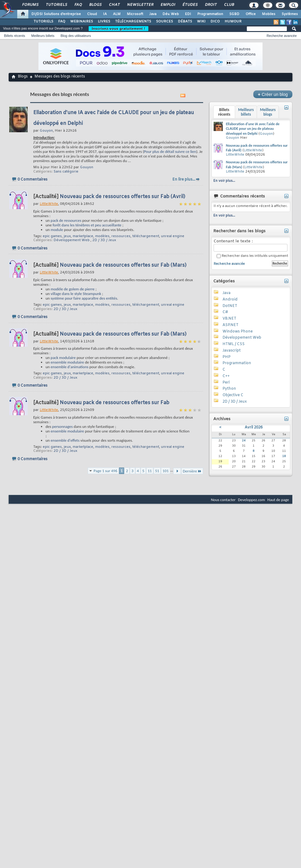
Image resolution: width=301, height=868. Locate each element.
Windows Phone (238, 332)
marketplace (83, 236)
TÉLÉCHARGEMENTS (133, 22)
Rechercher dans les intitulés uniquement (252, 256)
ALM (117, 14)
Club (229, 5)
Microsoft (135, 14)
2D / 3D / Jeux (104, 240)
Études (190, 5)
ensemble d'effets (65, 440)
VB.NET (229, 319)
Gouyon (87, 167)
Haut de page (278, 500)
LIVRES (104, 22)
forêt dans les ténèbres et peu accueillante (87, 225)
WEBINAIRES (82, 22)
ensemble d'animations (70, 367)
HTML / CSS (234, 344)
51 (157, 471)
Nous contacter (223, 500)
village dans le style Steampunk (76, 294)
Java (153, 14)
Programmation (210, 14)
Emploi (168, 5)
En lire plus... (184, 180)
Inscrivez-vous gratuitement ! (118, 29)
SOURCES (165, 22)
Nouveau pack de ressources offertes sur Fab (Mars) (123, 265)
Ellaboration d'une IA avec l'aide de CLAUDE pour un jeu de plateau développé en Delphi (253, 129)
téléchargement (146, 236)
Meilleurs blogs (268, 112)
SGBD (234, 14)
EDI (188, 14)
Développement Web (72, 240)
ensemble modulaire (67, 362)
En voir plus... (224, 181)
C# (225, 312)
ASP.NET (231, 325)
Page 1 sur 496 (105, 471)
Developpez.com (251, 500)
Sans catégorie (66, 172)
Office (251, 14)
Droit (211, 5)
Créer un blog (273, 94)
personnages (62, 426)
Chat (114, 5)
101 (166, 471)
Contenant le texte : (251, 245)
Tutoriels (56, 5)
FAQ (78, 5)
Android (230, 300)
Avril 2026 (254, 428)
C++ (226, 376)
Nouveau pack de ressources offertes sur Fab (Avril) (122, 197)
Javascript (232, 351)
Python (229, 389)
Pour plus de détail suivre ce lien (170, 151)
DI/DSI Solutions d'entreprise (56, 14)
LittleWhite (253, 150)
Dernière (192, 471)
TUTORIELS (43, 22)
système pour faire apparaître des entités (84, 298)
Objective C (233, 395)
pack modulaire (63, 358)
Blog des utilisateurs (76, 36)
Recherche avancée (282, 36)
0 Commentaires (32, 180)
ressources (121, 236)
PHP (227, 357)
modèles (102, 236)
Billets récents (14, 36)
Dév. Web (171, 14)
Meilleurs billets (43, 36)
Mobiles (269, 14)
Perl (226, 383)
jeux (67, 236)
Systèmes (290, 14)
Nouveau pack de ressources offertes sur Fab (114, 403)
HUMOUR (233, 22)
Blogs (95, 5)
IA (105, 14)
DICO (215, 22)
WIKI (201, 22)
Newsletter (140, 5)
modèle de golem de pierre (73, 289)
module (57, 230)
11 (150, 471)
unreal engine (173, 236)
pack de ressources (66, 220)
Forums (30, 5)
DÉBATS (185, 22)
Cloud (92, 14)
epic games (52, 236)
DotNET (230, 306)
